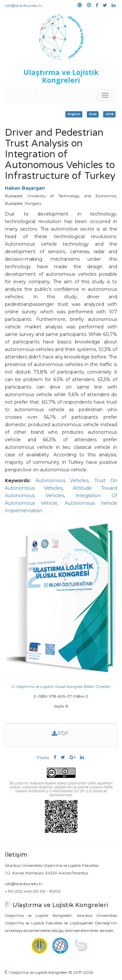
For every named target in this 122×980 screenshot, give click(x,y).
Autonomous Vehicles (62, 481)
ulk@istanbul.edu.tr (24, 5)
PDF (60, 733)
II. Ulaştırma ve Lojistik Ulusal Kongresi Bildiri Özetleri (61, 686)
